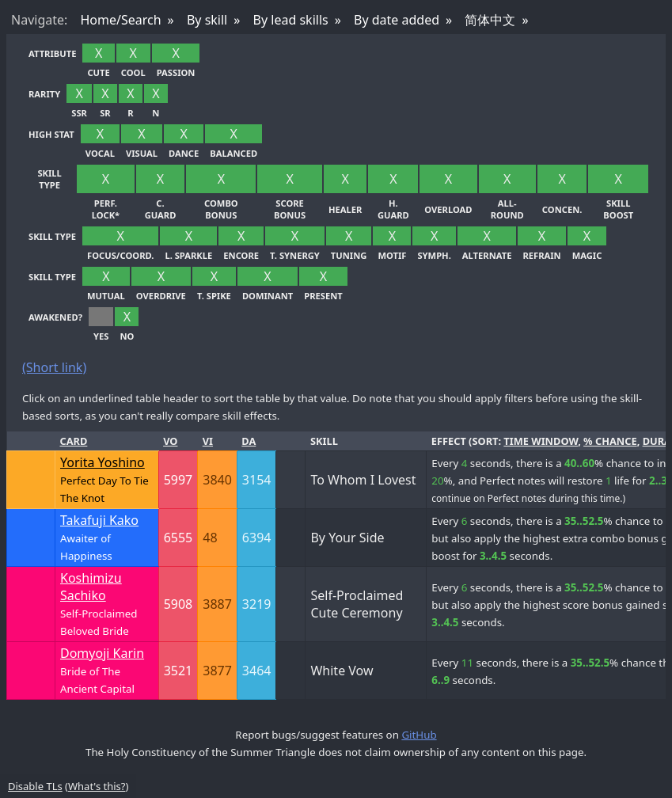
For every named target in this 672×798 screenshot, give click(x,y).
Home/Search (120, 20)
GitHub (419, 735)
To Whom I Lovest (363, 480)
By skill (207, 20)
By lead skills (291, 20)
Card (74, 441)
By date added (397, 20)
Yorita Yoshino (103, 462)
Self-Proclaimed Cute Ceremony (357, 604)
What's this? (97, 786)
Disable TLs (35, 786)
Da (249, 441)
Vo (170, 441)
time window (541, 441)
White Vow (342, 671)
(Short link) (54, 367)
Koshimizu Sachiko (91, 587)
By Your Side (347, 538)
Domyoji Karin (102, 653)
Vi (208, 441)
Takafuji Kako (99, 520)
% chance (610, 441)
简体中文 (490, 20)
